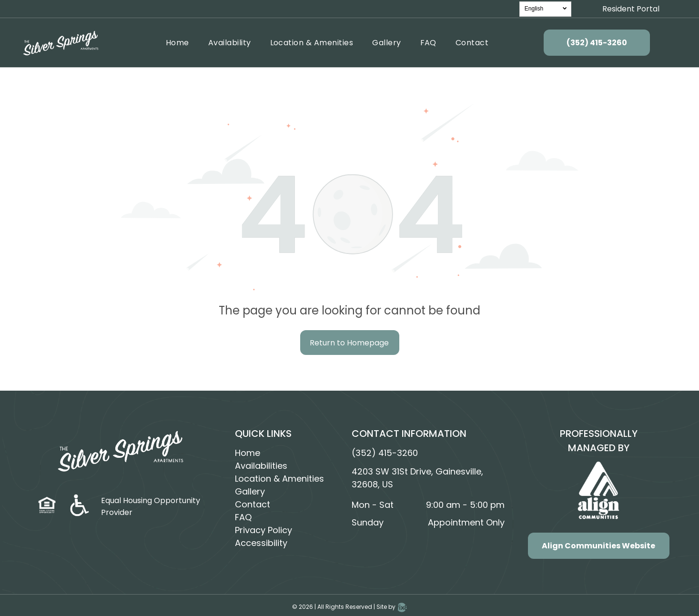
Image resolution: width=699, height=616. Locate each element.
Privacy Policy (263, 530)
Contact (253, 504)
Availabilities (261, 466)
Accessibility (261, 543)
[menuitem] (177, 43)
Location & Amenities (279, 479)
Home (248, 453)
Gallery (250, 491)
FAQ (243, 517)
